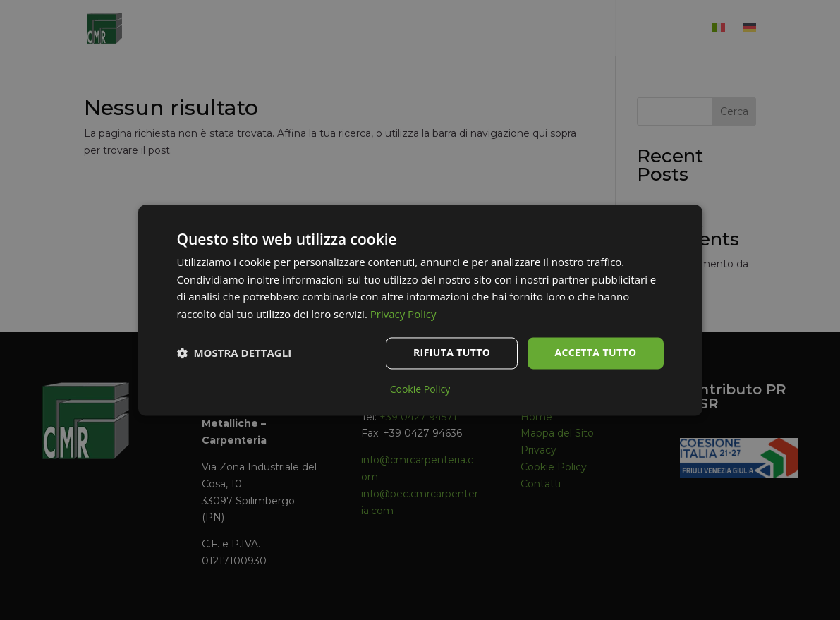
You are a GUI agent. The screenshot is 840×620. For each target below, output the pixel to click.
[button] (235, 353)
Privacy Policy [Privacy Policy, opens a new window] (403, 315)
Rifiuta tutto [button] (452, 352)
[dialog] (420, 310)
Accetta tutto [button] (595, 352)
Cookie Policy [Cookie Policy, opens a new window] (420, 389)
